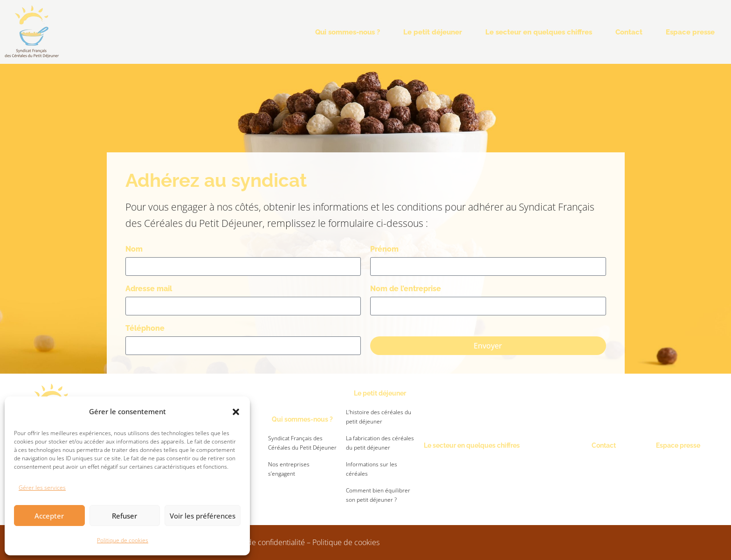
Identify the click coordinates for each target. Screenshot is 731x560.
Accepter (49, 516)
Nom (134, 249)
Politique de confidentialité (260, 542)
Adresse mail (149, 289)
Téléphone (145, 328)
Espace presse (690, 32)
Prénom (384, 249)
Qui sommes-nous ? (348, 32)
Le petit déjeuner (433, 32)
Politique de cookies (123, 540)
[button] (236, 412)
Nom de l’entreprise (406, 289)
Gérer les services (42, 488)
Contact (629, 32)
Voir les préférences (203, 516)
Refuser (124, 516)
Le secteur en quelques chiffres (539, 32)
